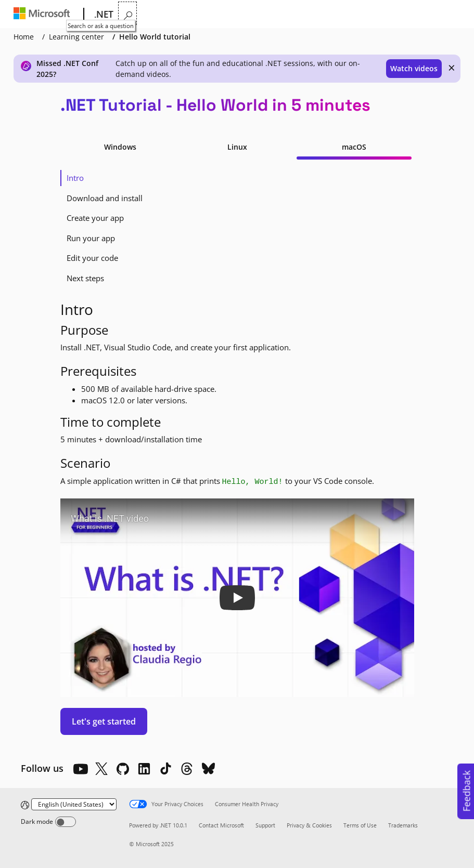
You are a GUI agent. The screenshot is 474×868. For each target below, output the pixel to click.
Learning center (76, 37)
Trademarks (403, 825)
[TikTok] (165, 769)
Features (186, 14)
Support (265, 825)
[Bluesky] (208, 769)
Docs (254, 14)
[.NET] (103, 15)
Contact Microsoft (221, 825)
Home (24, 37)
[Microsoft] (44, 15)
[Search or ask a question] (453, 13)
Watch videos (414, 68)
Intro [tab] (75, 178)
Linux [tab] (237, 147)
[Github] (123, 769)
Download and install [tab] (105, 198)
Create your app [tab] (95, 218)
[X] (101, 769)
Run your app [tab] (91, 238)
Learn (225, 14)
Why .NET (139, 14)
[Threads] (187, 769)
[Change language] (74, 804)
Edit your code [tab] (92, 258)
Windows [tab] (120, 147)
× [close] (452, 68)
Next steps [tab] (85, 278)
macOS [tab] (354, 147)
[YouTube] (80, 769)
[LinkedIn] (144, 769)
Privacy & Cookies (309, 825)
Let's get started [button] (104, 721)
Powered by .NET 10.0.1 (158, 825)
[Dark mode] (66, 822)
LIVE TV (332, 14)
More (290, 14)
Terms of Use (360, 825)
